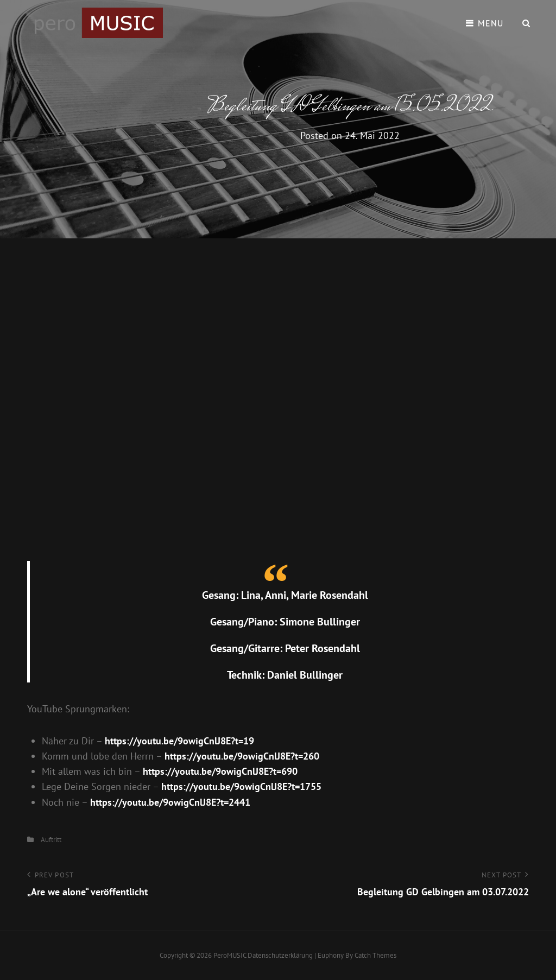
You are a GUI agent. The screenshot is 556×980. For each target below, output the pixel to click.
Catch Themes (375, 955)
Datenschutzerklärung (280, 955)
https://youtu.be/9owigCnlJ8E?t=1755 (241, 786)
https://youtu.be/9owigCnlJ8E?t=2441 (170, 802)
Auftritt (51, 840)
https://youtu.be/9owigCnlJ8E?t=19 (179, 741)
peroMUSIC (230, 955)
